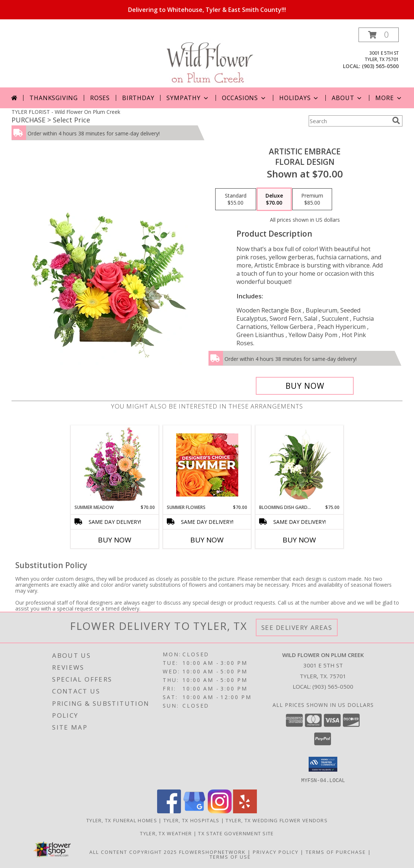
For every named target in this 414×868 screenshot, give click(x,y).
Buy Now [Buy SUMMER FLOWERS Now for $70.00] (207, 540)
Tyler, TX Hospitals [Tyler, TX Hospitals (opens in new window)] (192, 820)
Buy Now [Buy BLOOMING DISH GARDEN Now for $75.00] (299, 540)
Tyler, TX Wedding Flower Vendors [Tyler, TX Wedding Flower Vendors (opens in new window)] (277, 820)
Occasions (244, 98)
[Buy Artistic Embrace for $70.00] (305, 386)
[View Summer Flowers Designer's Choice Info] (207, 465)
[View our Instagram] (220, 811)
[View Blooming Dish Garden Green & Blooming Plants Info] (300, 465)
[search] (396, 121)
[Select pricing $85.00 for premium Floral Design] (312, 199)
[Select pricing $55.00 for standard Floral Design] (236, 199)
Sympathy (188, 98)
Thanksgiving (54, 98)
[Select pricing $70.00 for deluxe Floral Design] (274, 199)
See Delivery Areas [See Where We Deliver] (297, 627)
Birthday (138, 98)
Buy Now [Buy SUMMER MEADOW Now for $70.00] (115, 540)
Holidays (299, 98)
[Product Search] (349, 121)
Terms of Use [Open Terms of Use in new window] (230, 856)
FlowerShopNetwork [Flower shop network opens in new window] (212, 852)
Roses (100, 98)
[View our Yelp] (245, 811)
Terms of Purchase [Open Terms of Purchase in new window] (336, 852)
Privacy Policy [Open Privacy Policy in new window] (276, 852)
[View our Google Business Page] (194, 811)
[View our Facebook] (169, 811)
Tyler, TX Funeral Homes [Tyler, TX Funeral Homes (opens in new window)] (122, 820)
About (347, 98)
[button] (379, 35)
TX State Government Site (236, 833)
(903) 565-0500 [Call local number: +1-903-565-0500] (380, 66)
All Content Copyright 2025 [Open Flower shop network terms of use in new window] (133, 852)
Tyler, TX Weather (166, 833)
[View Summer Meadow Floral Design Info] (115, 465)
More (389, 98)
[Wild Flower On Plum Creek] (207, 57)
